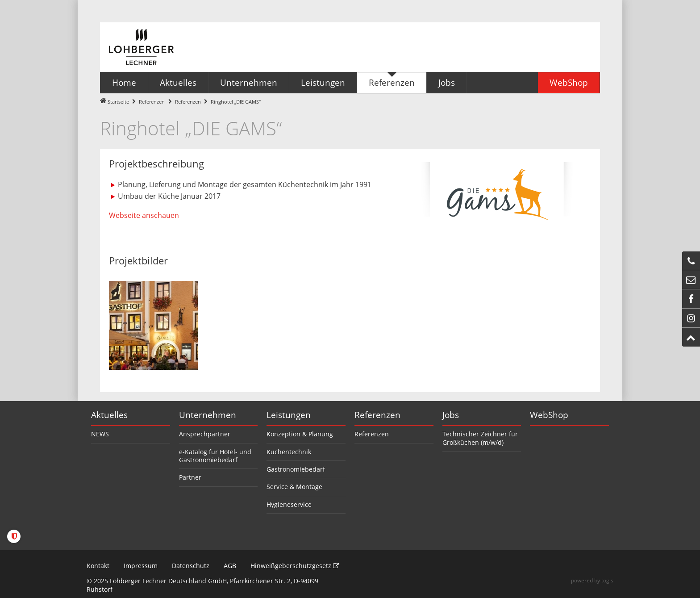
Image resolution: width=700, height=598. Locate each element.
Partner (190, 477)
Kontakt (98, 566)
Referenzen (152, 102)
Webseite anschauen (144, 215)
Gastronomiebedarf (296, 469)
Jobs (451, 415)
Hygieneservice (289, 504)
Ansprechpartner (205, 434)
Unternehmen (208, 415)
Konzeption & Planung (300, 434)
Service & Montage (294, 487)
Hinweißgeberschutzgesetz (295, 566)
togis (607, 580)
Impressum (141, 566)
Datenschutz (191, 566)
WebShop (549, 415)
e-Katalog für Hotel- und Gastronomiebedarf (215, 456)
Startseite (118, 102)
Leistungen (289, 415)
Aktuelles (109, 415)
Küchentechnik (289, 452)
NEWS (100, 434)
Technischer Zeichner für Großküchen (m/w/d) (480, 438)
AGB (230, 566)
